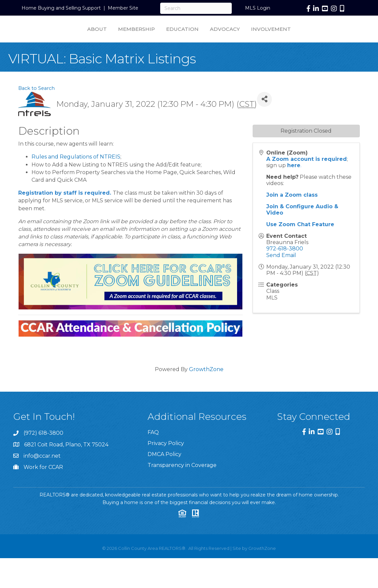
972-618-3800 (285, 265)
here (294, 182)
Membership (79, 37)
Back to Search (36, 104)
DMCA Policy (164, 470)
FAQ (153, 449)
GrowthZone (206, 386)
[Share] (264, 116)
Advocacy (283, 37)
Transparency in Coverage (182, 481)
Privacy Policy (166, 459)
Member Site (123, 8)
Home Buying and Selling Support (61, 8)
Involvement (329, 37)
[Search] (196, 8)
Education (125, 37)
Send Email (281, 271)
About (39, 37)
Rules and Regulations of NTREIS (76, 173)
